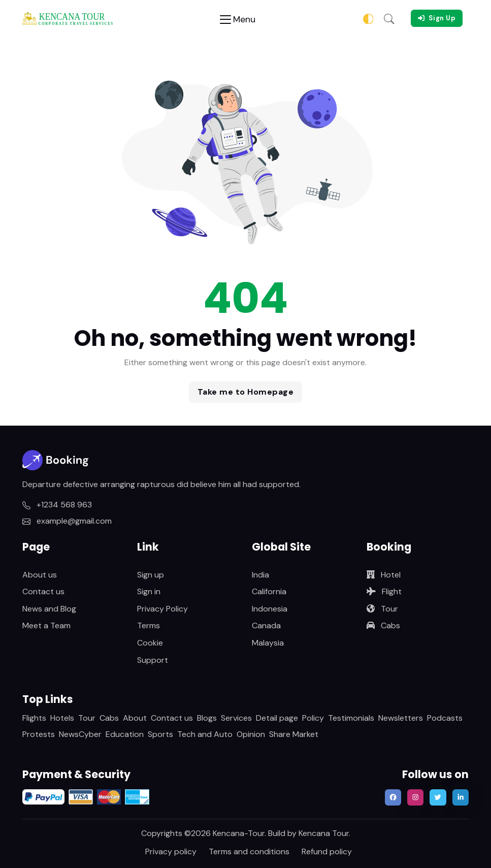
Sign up (151, 575)
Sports (160, 734)
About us (40, 575)
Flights (34, 718)
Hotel (384, 575)
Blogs (207, 718)
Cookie (150, 643)
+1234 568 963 (57, 505)
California (269, 591)
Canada (266, 625)
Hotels (62, 718)
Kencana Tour (324, 833)
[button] (389, 18)
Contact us (43, 591)
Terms (149, 625)
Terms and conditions (249, 851)
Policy (313, 718)
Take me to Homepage (246, 392)
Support (153, 660)
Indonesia (270, 609)
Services (236, 718)
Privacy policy (171, 851)
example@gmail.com (67, 521)
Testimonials (351, 718)
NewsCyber (80, 734)
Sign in (149, 591)
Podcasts (445, 718)
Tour (382, 609)
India (260, 575)
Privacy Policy (162, 609)
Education (125, 734)
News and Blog (49, 609)
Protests (39, 734)
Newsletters (401, 718)
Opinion (251, 734)
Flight (384, 591)
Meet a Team (46, 625)
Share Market (294, 734)
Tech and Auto (205, 734)
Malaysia (268, 643)
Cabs (383, 625)
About (135, 718)
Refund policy (327, 851)
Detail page (277, 718)
